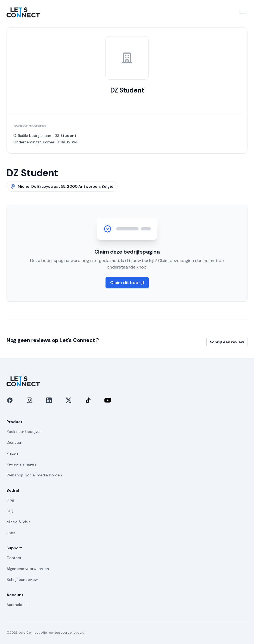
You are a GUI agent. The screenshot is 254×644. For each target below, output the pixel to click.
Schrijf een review (227, 342)
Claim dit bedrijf (127, 283)
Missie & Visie (19, 522)
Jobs (11, 533)
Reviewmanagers (21, 464)
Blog (10, 500)
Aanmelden (17, 605)
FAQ (10, 511)
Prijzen (12, 453)
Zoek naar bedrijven (24, 432)
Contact (14, 558)
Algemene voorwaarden (28, 569)
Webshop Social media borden (34, 475)
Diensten (14, 442)
